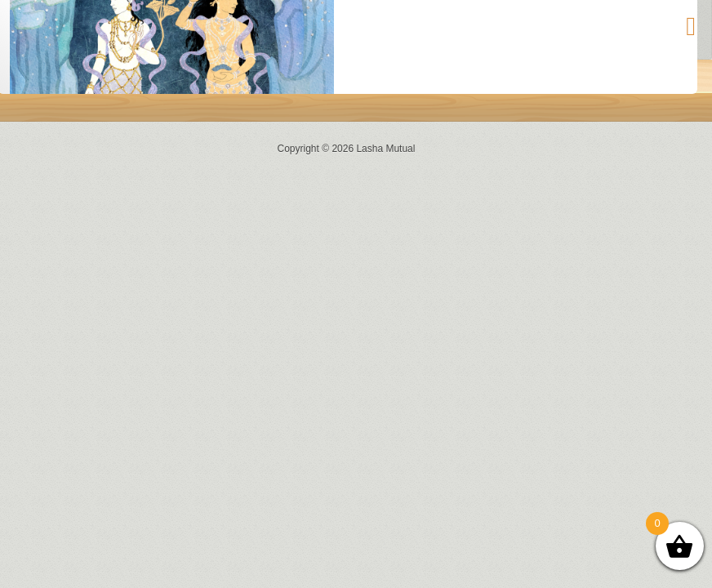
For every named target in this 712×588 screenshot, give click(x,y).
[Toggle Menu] (691, 26)
